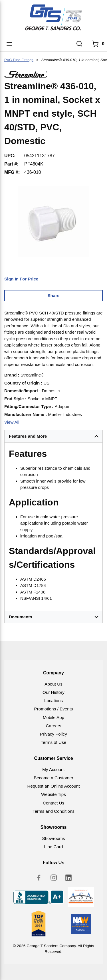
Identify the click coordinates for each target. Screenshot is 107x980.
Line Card (54, 847)
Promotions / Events (54, 709)
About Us (53, 684)
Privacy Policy (53, 734)
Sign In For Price (21, 279)
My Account (53, 769)
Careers (53, 726)
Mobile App (53, 717)
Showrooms (53, 838)
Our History (53, 692)
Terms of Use (53, 742)
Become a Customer (53, 778)
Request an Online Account (53, 786)
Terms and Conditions (53, 811)
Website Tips (53, 794)
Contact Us (53, 803)
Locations (53, 701)
